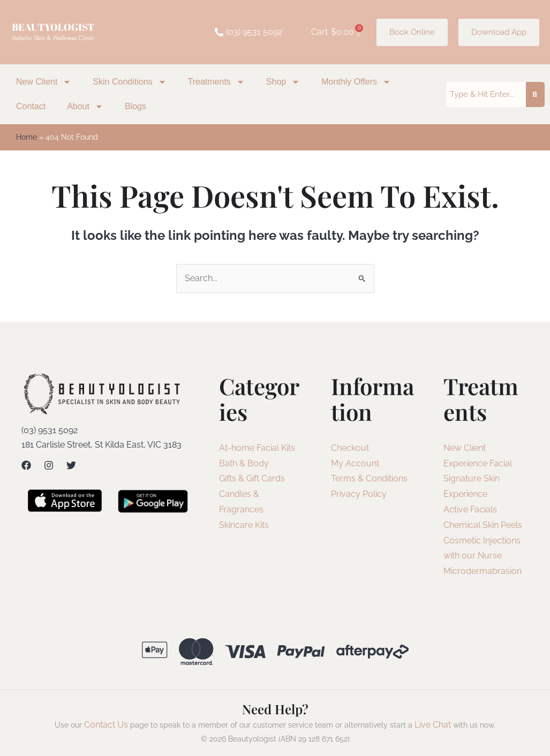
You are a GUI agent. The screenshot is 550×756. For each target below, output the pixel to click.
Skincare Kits (244, 525)
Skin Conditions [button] (129, 82)
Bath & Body (244, 463)
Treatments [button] (216, 82)
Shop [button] (283, 82)
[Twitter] (71, 465)
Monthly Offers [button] (356, 82)
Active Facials (470, 509)
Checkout (350, 448)
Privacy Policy (359, 494)
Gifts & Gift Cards (252, 478)
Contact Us (106, 725)
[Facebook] (26, 465)
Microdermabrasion (483, 571)
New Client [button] (44, 82)
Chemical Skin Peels (483, 525)
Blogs (135, 106)
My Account (355, 463)
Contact (31, 106)
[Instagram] (49, 465)
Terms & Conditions (369, 478)
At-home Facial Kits (257, 448)
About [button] (85, 107)
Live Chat (433, 725)
